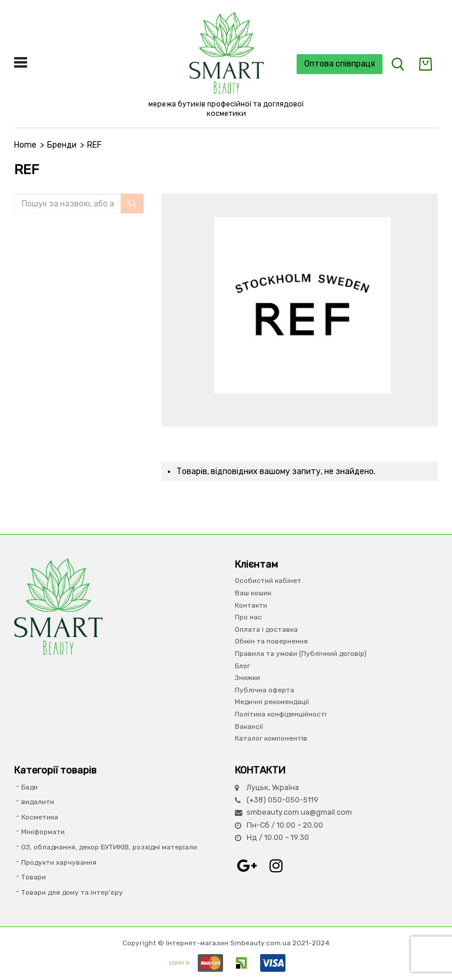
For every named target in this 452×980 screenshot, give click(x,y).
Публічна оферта (265, 690)
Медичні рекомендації (272, 702)
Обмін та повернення (271, 641)
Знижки (247, 678)
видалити (38, 802)
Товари (34, 877)
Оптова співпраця (340, 64)
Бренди (62, 145)
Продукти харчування (59, 862)
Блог (242, 666)
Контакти (251, 605)
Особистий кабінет (268, 581)
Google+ (247, 866)
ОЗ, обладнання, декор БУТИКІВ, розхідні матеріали (109, 847)
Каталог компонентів (271, 738)
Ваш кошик (253, 593)
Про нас (248, 617)
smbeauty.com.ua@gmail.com (299, 812)
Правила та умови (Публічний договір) (301, 654)
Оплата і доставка (266, 629)
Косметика (40, 817)
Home (25, 145)
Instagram (276, 866)
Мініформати (43, 832)
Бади (29, 787)
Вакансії (249, 726)
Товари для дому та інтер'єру (72, 892)
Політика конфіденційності (281, 714)
